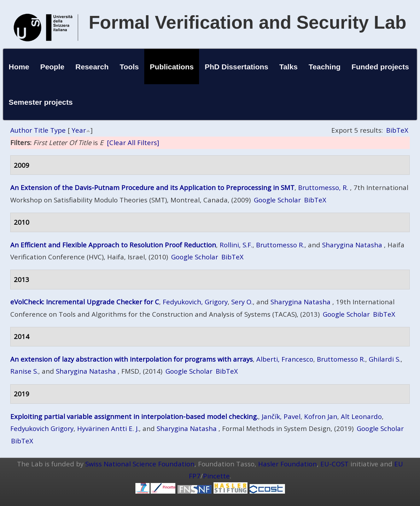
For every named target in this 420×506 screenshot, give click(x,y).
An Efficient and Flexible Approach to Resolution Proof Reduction (113, 245)
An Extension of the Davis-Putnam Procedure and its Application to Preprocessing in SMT (152, 187)
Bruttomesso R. (280, 245)
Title (41, 130)
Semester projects (41, 102)
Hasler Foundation (287, 464)
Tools (129, 67)
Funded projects (380, 67)
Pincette (216, 476)
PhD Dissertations (237, 67)
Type (58, 130)
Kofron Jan (321, 416)
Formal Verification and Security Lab (248, 22)
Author (21, 130)
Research (92, 67)
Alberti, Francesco (285, 359)
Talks (288, 67)
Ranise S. (24, 371)
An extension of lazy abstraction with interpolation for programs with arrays (132, 359)
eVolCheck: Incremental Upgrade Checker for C (85, 302)
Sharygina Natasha (352, 245)
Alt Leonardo (361, 416)
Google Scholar (277, 200)
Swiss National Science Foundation (140, 464)
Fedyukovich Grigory (42, 428)
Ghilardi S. (385, 359)
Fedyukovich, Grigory (195, 302)
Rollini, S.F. (236, 245)
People (52, 67)
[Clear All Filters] (133, 142)
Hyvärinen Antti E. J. (108, 428)
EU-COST (334, 464)
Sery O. (242, 302)
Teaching (325, 67)
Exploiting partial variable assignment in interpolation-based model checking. (134, 416)
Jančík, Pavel (281, 416)
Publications (172, 67)
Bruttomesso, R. (323, 187)
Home (19, 67)
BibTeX (397, 130)
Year (79, 130)
